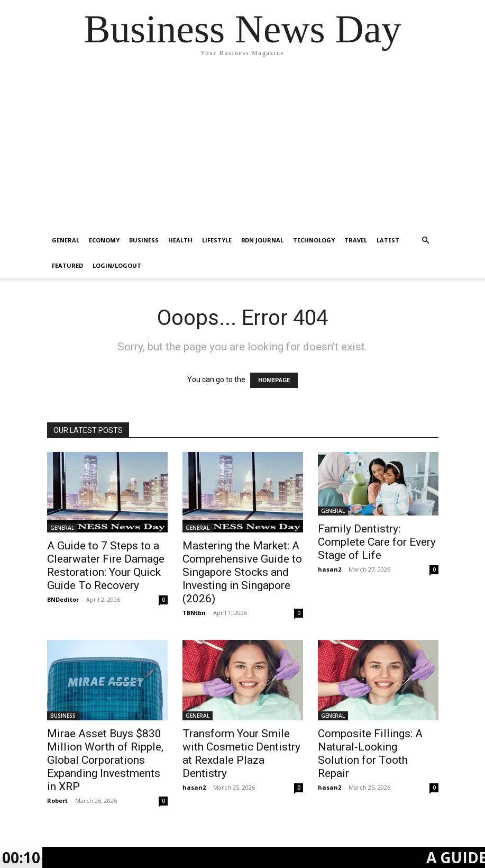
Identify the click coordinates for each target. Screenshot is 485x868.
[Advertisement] (242, 148)
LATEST (388, 240)
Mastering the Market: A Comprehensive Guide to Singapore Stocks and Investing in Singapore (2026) (242, 572)
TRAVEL (356, 240)
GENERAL (66, 240)
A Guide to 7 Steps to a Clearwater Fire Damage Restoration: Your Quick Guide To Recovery (106, 566)
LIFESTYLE (217, 240)
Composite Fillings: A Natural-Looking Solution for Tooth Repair (370, 753)
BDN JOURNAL (262, 240)
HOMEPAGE (274, 380)
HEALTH (180, 240)
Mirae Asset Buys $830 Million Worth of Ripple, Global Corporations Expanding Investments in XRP (105, 760)
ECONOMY (104, 240)
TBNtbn (194, 613)
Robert (57, 801)
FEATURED (67, 265)
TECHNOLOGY (314, 240)
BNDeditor (63, 599)
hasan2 (330, 569)
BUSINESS (144, 240)
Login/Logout (117, 265)
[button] (426, 241)
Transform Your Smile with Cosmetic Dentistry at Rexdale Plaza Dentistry (241, 753)
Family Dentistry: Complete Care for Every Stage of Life (377, 542)
